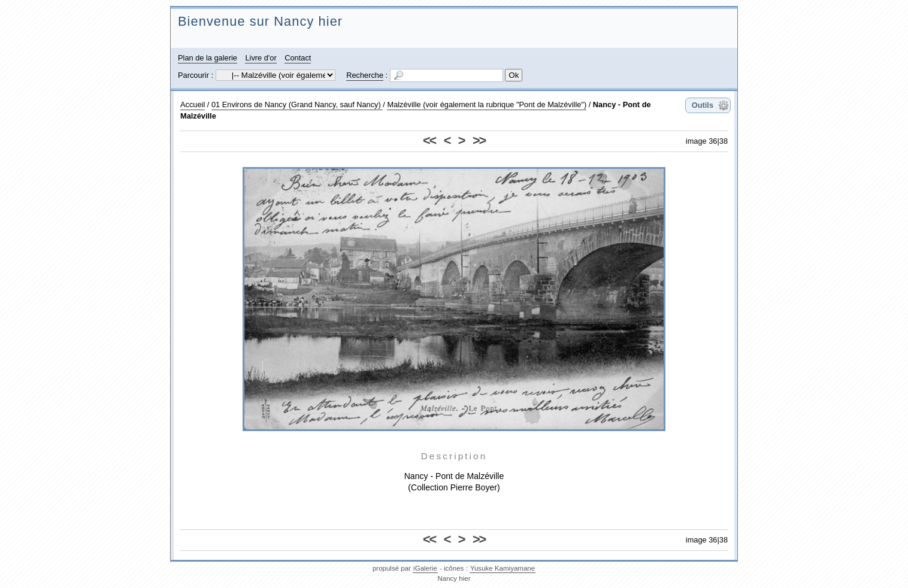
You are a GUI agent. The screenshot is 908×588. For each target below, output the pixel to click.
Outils (703, 105)
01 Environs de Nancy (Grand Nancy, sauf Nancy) (297, 104)
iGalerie (425, 568)
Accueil (193, 104)
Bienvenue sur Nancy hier (260, 21)
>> (479, 140)
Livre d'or (261, 58)
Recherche (365, 75)
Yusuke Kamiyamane (503, 568)
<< (429, 140)
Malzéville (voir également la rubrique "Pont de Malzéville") (487, 104)
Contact (298, 58)
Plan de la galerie (208, 58)
